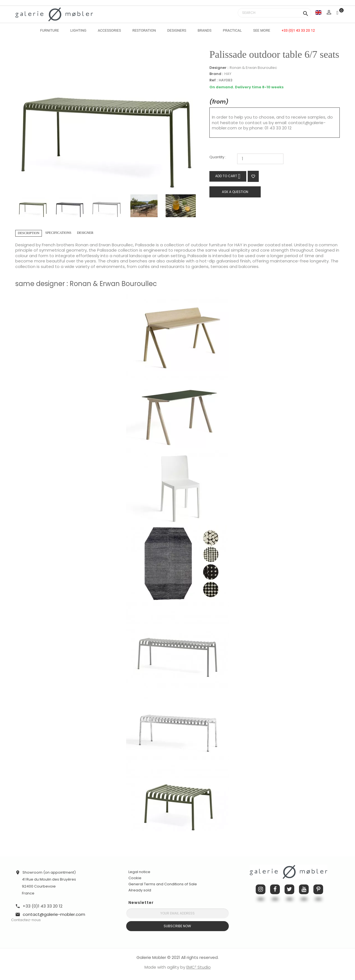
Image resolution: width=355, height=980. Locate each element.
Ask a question (235, 192)
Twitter (289, 889)
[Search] (274, 13)
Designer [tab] (85, 233)
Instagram (261, 889)
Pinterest (318, 889)
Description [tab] (29, 233)
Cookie (135, 878)
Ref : (213, 80)
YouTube (304, 889)
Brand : (216, 74)
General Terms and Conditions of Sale (163, 884)
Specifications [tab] (58, 233)
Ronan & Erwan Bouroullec (253, 68)
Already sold (140, 890)
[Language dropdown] (318, 12)
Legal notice (139, 872)
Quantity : (218, 157)
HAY (228, 74)
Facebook (275, 889)
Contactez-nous (26, 920)
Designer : (219, 68)
